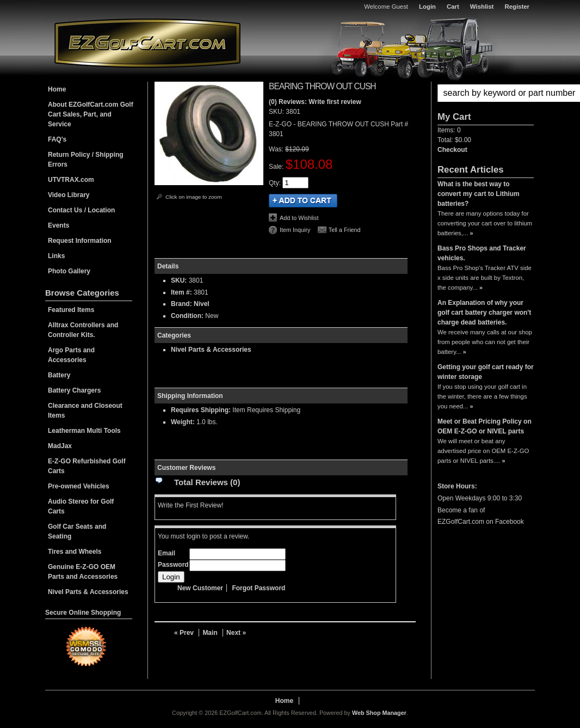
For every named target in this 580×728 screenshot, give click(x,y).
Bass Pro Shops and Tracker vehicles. (482, 253)
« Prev (184, 633)
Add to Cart (303, 201)
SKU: (277, 112)
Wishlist (482, 7)
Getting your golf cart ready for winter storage (486, 372)
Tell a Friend (345, 230)
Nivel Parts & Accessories (211, 350)
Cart (453, 7)
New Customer (200, 588)
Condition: (187, 316)
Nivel (202, 304)
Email (166, 553)
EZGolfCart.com (147, 43)
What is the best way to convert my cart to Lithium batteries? (479, 194)
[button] (486, 93)
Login (427, 7)
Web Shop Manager (379, 713)
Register (517, 7)
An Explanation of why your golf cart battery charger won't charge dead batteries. (484, 313)
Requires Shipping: (201, 410)
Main (210, 633)
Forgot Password (258, 588)
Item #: (182, 292)
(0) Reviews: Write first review (315, 102)
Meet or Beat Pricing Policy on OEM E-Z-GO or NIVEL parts (485, 426)
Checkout (452, 150)
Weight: (183, 422)
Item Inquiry (295, 230)
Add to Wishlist (299, 218)
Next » (236, 633)
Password (173, 565)
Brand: (181, 304)
